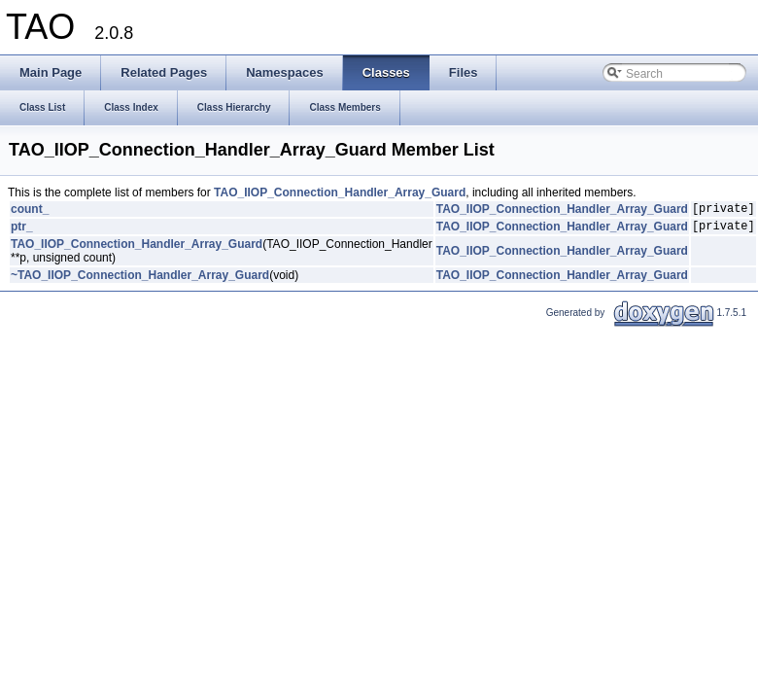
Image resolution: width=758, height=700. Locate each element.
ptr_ (22, 231)
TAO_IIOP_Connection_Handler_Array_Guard (340, 192)
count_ (30, 211)
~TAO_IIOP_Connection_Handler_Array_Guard (140, 281)
